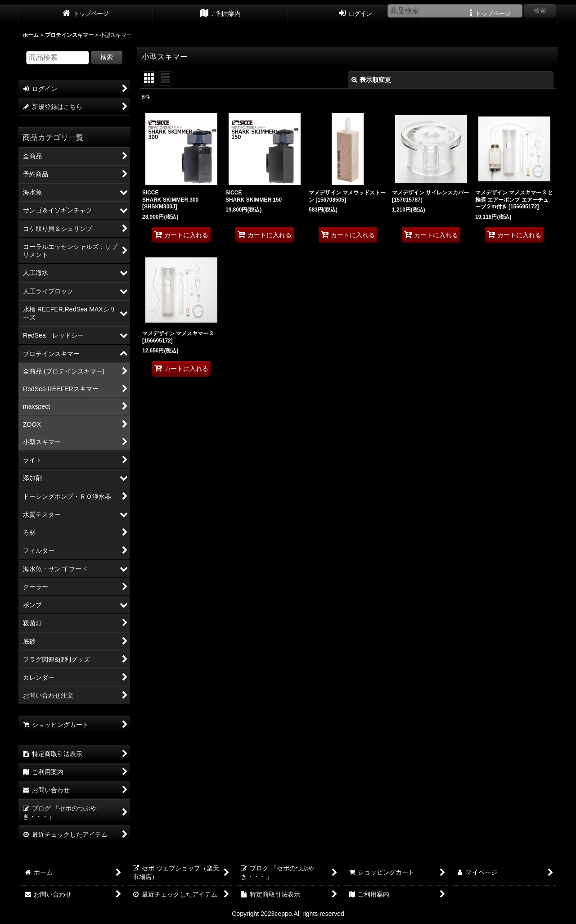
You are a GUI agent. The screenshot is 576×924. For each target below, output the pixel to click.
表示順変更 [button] (371, 80)
